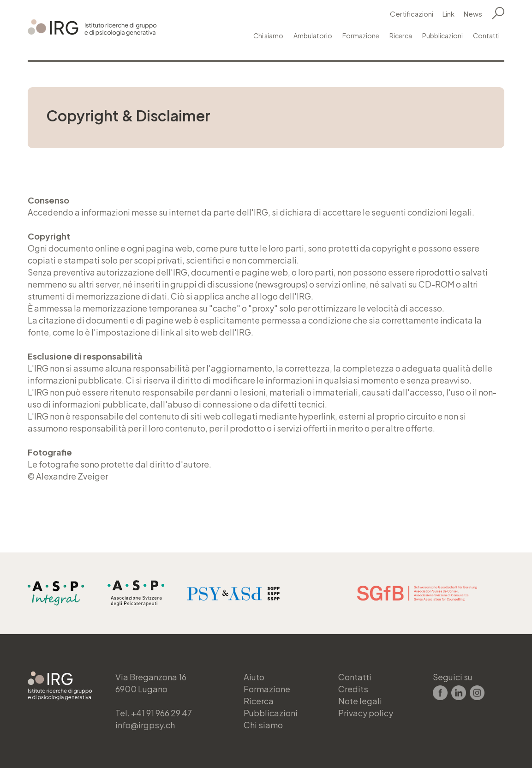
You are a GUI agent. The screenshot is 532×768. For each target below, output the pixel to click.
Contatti (486, 36)
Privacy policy (366, 713)
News (473, 14)
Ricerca (401, 36)
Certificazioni (412, 14)
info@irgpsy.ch (145, 725)
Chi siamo (268, 36)
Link (448, 14)
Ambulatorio (313, 36)
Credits (353, 689)
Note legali (360, 701)
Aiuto (254, 677)
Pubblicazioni (442, 36)
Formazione (361, 36)
